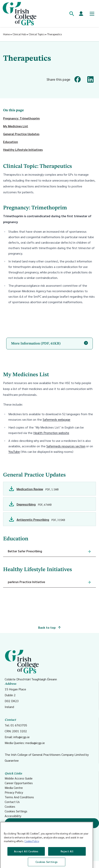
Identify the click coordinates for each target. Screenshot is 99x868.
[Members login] (81, 14)
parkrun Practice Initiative (26, 582)
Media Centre (14, 788)
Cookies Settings (16, 811)
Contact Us (12, 802)
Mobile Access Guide (19, 778)
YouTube (14, 452)
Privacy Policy (14, 792)
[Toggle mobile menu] (92, 14)
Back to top (49, 627)
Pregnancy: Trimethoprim (21, 118)
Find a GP (52, 823)
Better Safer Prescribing (25, 551)
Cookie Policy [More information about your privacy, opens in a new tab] (32, 859)
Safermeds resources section (66, 446)
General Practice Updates (21, 134)
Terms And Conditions (19, 797)
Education (11, 142)
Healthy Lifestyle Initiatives (23, 150)
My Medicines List (16, 126)
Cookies (10, 806)
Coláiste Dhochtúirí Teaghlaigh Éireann (31, 665)
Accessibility (13, 816)
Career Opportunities (19, 783)
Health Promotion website (51, 433)
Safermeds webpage (57, 419)
